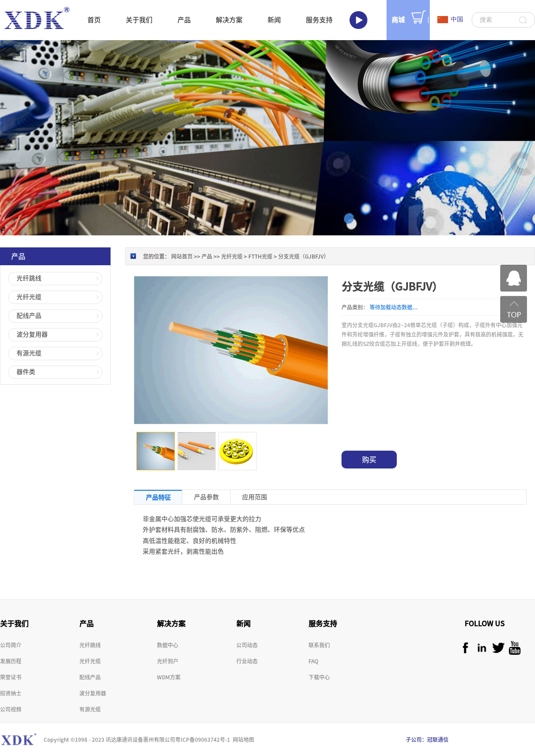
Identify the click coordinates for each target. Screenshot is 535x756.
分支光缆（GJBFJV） (304, 256)
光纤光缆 (232, 256)
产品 (207, 256)
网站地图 (242, 740)
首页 (94, 20)
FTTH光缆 (260, 256)
